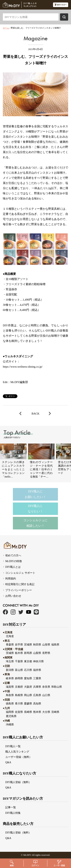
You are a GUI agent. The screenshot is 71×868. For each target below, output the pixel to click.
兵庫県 (37, 687)
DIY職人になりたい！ (35, 509)
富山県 (19, 670)
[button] (68, 452)
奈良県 (46, 687)
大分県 (46, 712)
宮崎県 (55, 712)
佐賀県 (19, 712)
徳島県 (10, 703)
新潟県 (10, 670)
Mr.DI (26, 855)
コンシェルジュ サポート (20, 573)
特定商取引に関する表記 (20, 584)
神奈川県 (38, 661)
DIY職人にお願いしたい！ (35, 494)
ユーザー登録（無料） (19, 757)
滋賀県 (10, 687)
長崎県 (28, 712)
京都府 (19, 687)
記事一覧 (11, 807)
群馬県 (28, 653)
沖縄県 (10, 724)
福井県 (37, 670)
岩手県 (19, 645)
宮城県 (28, 645)
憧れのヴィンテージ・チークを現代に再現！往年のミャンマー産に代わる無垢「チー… (41, 469)
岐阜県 (10, 678)
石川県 (28, 670)
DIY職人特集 (13, 813)
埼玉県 (10, 661)
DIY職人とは (13, 567)
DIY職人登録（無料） (18, 782)
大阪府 (28, 687)
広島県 (37, 695)
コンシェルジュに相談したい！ (35, 523)
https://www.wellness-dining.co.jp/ (23, 367)
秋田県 (37, 645)
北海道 (10, 636)
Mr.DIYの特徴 (14, 561)
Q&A (8, 762)
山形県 (46, 645)
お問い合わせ (13, 596)
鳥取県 (10, 695)
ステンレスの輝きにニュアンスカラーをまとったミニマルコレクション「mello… (13, 469)
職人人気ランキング (17, 752)
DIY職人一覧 (13, 746)
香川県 (19, 703)
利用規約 (11, 578)
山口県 (46, 695)
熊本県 (37, 712)
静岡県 (19, 678)
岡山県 (28, 695)
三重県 (37, 678)
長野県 (46, 653)
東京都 (28, 661)
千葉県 (19, 661)
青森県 (10, 645)
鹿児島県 (11, 716)
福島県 (55, 645)
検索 (64, 17)
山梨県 (37, 653)
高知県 (37, 703)
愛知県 (28, 678)
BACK (36, 414)
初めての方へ (13, 555)
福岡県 (10, 712)
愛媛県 (28, 703)
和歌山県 (57, 687)
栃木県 (19, 653)
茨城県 (10, 653)
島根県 (19, 695)
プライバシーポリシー (19, 590)
